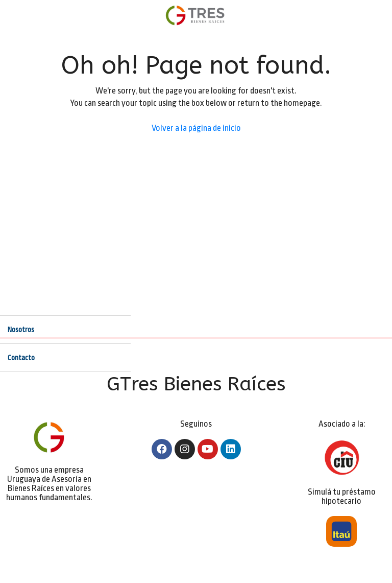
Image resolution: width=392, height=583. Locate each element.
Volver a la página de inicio (196, 128)
